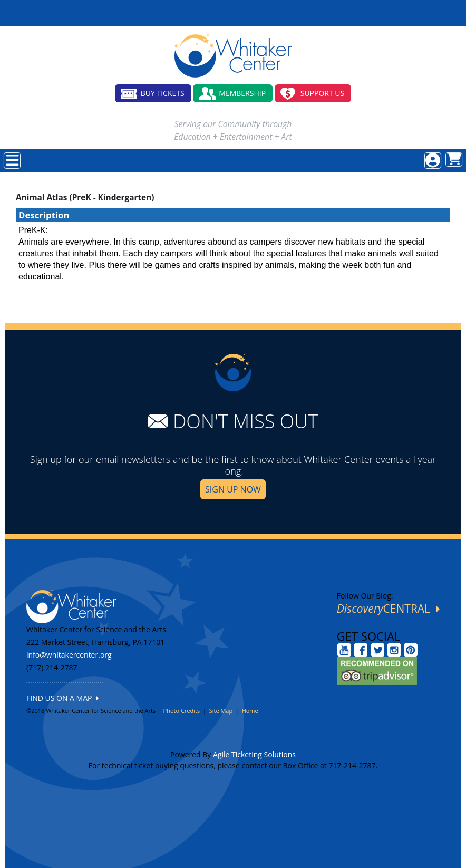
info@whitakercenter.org (69, 655)
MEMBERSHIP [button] (242, 93)
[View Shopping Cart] (454, 160)
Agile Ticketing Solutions (254, 754)
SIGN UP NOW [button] (233, 489)
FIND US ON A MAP (62, 698)
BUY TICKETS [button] (163, 93)
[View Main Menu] (12, 161)
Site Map (221, 711)
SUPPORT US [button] (323, 93)
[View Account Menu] (433, 161)
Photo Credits (182, 711)
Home (250, 711)
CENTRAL (388, 609)
